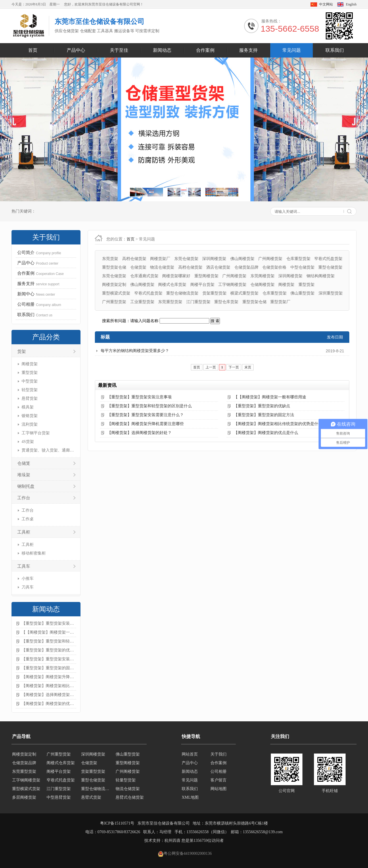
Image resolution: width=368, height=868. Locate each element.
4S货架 (28, 442)
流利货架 (30, 424)
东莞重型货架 (170, 302)
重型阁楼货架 (206, 276)
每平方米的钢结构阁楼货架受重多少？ (135, 351)
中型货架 (30, 381)
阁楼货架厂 (160, 259)
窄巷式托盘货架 (328, 259)
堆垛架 (24, 475)
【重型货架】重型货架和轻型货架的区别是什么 (49, 641)
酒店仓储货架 (218, 267)
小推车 (28, 579)
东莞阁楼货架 (262, 276)
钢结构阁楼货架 (321, 276)
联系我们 (335, 50)
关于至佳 (119, 50)
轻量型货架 (126, 789)
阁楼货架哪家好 (176, 276)
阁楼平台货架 (202, 285)
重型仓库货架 (226, 302)
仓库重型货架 (298, 259)
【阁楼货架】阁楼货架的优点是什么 (49, 704)
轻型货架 (30, 390)
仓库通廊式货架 (144, 276)
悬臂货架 (30, 398)
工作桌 (28, 519)
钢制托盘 (26, 486)
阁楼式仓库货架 (172, 285)
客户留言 (218, 780)
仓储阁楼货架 (262, 285)
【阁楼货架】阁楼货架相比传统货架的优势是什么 (49, 686)
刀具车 (28, 587)
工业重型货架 (142, 302)
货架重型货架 (214, 293)
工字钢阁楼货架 (232, 285)
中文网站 (326, 4)
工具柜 (24, 532)
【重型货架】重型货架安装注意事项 (49, 623)
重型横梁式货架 (116, 293)
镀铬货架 (30, 416)
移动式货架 (91, 754)
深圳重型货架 (331, 293)
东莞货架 (110, 259)
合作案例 (205, 50)
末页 (248, 367)
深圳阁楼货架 (214, 259)
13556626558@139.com (263, 832)
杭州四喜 (172, 841)
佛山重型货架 (302, 293)
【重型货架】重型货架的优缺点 (49, 650)
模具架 (28, 407)
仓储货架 (138, 267)
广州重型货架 (114, 302)
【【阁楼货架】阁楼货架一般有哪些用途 (49, 632)
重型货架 (30, 373)
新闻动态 (162, 50)
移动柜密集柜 (34, 553)
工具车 (24, 566)
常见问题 (292, 50)
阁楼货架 (30, 364)
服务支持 (248, 50)
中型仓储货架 (302, 267)
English (351, 4)
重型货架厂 (280, 302)
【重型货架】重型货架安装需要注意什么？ (49, 659)
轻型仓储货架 (59, 754)
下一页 (234, 367)
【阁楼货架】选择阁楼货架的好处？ (49, 695)
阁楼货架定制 (114, 285)
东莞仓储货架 (186, 259)
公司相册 (218, 772)
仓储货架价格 (274, 267)
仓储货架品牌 (246, 267)
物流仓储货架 (162, 267)
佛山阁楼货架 (242, 259)
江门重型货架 (198, 302)
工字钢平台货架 (36, 433)
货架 (22, 351)
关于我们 (218, 754)
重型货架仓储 (114, 267)
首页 (33, 50)
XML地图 (190, 797)
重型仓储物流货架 (182, 293)
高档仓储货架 (134, 259)
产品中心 (76, 50)
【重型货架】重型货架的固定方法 (49, 668)
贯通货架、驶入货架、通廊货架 (48, 450)
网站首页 (190, 754)
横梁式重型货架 (244, 293)
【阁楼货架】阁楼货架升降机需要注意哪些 (49, 677)
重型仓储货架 (330, 267)
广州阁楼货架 (270, 259)
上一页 (211, 367)
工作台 (24, 498)
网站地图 (218, 789)
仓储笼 (24, 463)
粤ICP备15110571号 (117, 823)
